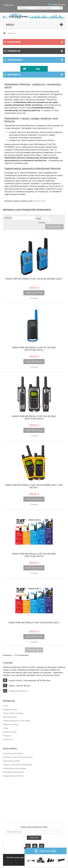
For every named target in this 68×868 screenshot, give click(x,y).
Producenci (15, 60)
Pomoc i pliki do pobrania (13, 713)
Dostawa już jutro (10, 732)
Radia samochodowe (11, 761)
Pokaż (39, 219)
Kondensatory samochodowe (15, 768)
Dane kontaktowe (10, 717)
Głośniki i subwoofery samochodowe (18, 765)
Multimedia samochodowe (13, 772)
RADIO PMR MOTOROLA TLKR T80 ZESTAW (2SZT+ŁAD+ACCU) (34, 417)
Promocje (14, 51)
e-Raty (6, 728)
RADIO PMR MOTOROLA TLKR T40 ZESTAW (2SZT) (34, 623)
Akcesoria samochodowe (13, 754)
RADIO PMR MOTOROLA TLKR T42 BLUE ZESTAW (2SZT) (34, 279)
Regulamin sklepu (10, 710)
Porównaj (35, 298)
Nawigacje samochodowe (13, 776)
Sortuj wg (8, 218)
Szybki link (9, 5)
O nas (5, 706)
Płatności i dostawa (11, 725)
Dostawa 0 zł (8, 739)
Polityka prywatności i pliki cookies (17, 721)
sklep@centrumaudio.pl (18, 691)
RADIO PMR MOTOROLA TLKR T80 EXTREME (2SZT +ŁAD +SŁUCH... (34, 486)
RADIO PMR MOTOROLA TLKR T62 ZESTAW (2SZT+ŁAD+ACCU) (34, 349)
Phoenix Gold (39, 201)
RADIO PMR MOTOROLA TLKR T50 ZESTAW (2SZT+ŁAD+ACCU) (34, 555)
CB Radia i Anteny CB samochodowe (18, 757)
